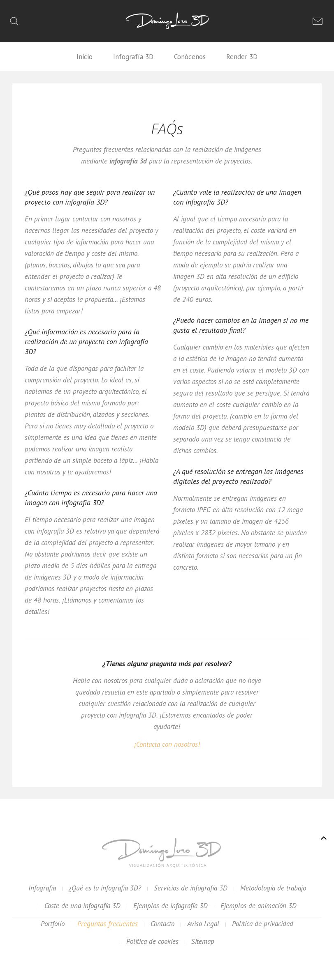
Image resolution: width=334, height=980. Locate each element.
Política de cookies (152, 941)
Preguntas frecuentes (108, 924)
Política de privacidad (263, 924)
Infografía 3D (133, 57)
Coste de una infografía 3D (82, 906)
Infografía (42, 888)
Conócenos (190, 57)
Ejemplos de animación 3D (259, 906)
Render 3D (242, 57)
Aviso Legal (203, 924)
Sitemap (203, 941)
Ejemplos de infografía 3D (170, 906)
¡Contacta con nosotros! (167, 744)
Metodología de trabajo (273, 888)
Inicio (85, 57)
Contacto (162, 924)
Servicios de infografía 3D (191, 888)
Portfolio (53, 924)
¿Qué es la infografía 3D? (105, 888)
